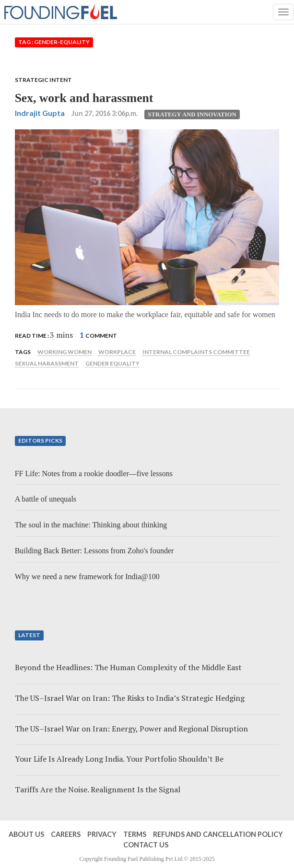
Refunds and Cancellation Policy (218, 834)
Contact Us (146, 845)
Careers (66, 834)
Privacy (102, 834)
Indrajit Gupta (40, 113)
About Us (26, 834)
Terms (135, 834)
